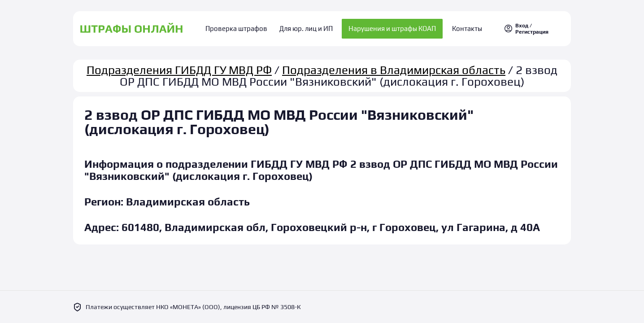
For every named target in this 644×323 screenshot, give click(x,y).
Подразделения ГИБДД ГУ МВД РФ (179, 66)
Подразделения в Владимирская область (394, 66)
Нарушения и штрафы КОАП (390, 27)
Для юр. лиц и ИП (306, 27)
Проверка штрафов (242, 27)
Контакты (462, 27)
